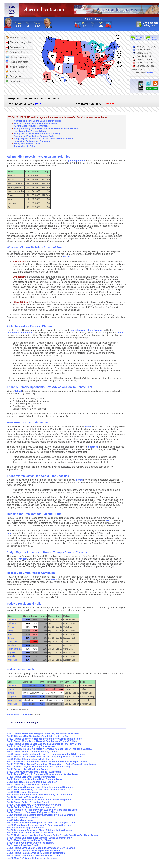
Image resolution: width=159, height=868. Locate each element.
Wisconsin (13, 660)
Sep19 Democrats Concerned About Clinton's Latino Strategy (40, 830)
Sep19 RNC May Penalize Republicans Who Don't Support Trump (42, 823)
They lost (22, 559)
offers (88, 427)
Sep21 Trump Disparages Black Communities (31, 777)
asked (79, 480)
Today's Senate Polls (24, 146)
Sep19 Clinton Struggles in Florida (25, 828)
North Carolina (15, 649)
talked (18, 391)
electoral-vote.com (45, 11)
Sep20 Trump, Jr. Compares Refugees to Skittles (33, 812)
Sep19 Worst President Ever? (23, 845)
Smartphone (152, 88)
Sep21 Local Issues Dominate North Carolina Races (34, 779)
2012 (147, 73)
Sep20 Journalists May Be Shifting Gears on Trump (34, 805)
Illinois (11, 638)
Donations (13, 81)
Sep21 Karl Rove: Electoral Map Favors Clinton (32, 782)
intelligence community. (20, 333)
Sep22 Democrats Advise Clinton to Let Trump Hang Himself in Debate (44, 757)
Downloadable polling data (150, 24)
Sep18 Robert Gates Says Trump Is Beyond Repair (34, 850)
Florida (11, 627)
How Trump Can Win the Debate (30, 131)
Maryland (12, 645)
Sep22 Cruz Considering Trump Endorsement (31, 746)
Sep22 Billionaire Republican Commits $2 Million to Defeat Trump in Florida (47, 762)
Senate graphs (15, 47)
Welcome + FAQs (16, 38)
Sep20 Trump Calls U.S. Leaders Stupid (28, 802)
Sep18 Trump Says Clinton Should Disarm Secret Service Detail (41, 848)
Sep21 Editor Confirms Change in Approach (34, 772)
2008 (151, 73)
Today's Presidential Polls (27, 144)
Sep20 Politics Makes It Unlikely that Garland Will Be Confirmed (41, 815)
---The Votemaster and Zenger (23, 722)
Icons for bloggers (17, 67)
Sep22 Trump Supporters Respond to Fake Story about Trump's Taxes (44, 739)
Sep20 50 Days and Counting (22, 792)
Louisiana (12, 642)
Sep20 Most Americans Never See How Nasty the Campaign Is (40, 795)
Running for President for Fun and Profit (34, 136)
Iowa (10, 634)
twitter (148, 83)
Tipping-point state (17, 62)
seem (54, 579)
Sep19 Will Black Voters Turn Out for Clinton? (31, 833)
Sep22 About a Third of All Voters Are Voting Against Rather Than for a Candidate (50, 749)
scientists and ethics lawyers (87, 330)
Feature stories (15, 71)
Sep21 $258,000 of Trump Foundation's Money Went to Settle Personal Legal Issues (51, 764)
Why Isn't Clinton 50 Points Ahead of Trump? (36, 123)
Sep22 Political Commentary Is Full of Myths (31, 759)
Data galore (13, 76)
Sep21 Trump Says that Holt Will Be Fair (28, 784)
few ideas (68, 257)
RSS (155, 83)
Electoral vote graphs (18, 42)
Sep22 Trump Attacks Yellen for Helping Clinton (32, 751)
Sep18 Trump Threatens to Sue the (34, 856)
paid (108, 520)
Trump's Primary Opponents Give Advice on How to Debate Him (46, 128)
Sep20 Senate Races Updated (23, 817)
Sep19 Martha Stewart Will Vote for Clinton (30, 840)
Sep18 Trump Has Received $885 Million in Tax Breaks (36, 853)
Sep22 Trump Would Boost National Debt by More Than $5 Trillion (42, 741)
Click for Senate (93, 19)
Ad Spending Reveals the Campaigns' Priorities (38, 121)
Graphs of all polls (17, 52)
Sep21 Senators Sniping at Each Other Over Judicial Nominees (40, 787)
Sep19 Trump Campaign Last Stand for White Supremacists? (39, 838)
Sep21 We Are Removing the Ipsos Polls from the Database (38, 790)
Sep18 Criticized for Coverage (32, 858)
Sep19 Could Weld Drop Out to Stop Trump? (31, 843)
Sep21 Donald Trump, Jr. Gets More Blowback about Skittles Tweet (43, 774)
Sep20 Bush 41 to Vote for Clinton (25, 797)
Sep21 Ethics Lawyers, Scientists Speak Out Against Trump (39, 767)
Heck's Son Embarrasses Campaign (32, 141)
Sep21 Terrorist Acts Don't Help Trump (27, 769)
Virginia (11, 653)
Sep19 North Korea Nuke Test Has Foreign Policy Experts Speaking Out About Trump (52, 835)
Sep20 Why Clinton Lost (20, 820)
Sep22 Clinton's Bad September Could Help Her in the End (38, 736)
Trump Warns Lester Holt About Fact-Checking (37, 133)
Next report (154, 38)
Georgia (11, 631)
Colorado (12, 620)
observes (93, 447)
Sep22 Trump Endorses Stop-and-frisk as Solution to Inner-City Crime (44, 744)
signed (121, 333)
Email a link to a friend (19, 715)
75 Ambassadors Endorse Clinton (31, 126)
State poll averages (17, 57)
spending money (76, 161)
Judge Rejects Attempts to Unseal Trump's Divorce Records (44, 139)
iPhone (141, 87)
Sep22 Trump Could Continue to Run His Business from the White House (46, 754)
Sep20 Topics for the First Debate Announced (31, 807)
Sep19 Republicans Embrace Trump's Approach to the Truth (39, 825)
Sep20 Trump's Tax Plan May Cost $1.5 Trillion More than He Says (42, 810)
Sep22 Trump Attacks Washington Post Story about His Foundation (43, 734)
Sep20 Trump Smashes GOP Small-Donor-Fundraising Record (40, 800)
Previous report (140, 38)
